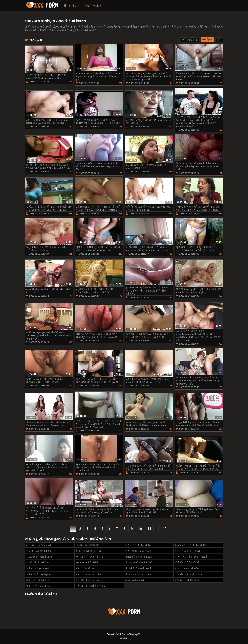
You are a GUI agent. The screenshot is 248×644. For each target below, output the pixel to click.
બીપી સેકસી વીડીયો (134, 580)
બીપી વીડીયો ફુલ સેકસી (37, 568)
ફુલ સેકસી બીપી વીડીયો (87, 563)
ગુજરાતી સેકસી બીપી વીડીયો (139, 557)
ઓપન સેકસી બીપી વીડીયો (188, 551)
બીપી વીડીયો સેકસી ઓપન (188, 568)
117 (164, 529)
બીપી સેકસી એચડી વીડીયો (138, 574)
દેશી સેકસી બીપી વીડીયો (38, 563)
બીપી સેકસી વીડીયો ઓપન (188, 580)
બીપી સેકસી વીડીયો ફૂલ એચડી (91, 586)
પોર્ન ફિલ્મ (72, 6)
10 (140, 529)
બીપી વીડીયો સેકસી (85, 568)
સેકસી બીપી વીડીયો (117, 634)
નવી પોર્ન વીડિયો (189, 40)
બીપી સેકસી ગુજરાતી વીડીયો (188, 574)
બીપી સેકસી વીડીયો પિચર (38, 586)
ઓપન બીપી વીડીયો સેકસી (138, 551)
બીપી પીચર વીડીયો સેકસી (187, 563)
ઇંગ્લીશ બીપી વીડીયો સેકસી (89, 545)
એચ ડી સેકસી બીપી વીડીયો (39, 551)
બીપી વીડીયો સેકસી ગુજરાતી (39, 574)
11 (149, 529)
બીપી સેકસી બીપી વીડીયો (88, 580)
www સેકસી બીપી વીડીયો (38, 545)
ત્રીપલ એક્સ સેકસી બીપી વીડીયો (191, 557)
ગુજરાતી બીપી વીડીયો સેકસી (39, 557)
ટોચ (219, 40)
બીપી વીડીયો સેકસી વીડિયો (89, 574)
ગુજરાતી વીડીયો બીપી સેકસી (89, 557)
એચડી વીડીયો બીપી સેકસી (88, 551)
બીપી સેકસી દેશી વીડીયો (38, 580)
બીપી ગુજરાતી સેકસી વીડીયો (139, 563)
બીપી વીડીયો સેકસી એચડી (138, 568)
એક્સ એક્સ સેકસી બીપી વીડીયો (191, 545)
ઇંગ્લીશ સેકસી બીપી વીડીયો (138, 545)
